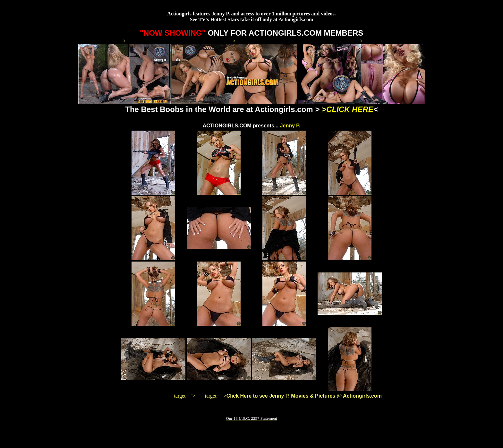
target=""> (189, 396)
